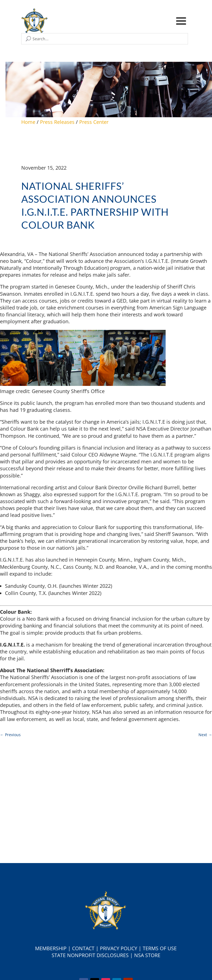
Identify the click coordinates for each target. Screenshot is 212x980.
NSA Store (147, 955)
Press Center (94, 122)
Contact (83, 948)
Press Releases (57, 122)
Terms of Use (160, 948)
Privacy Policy (119, 948)
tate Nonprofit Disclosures (92, 955)
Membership (51, 948)
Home (28, 122)
